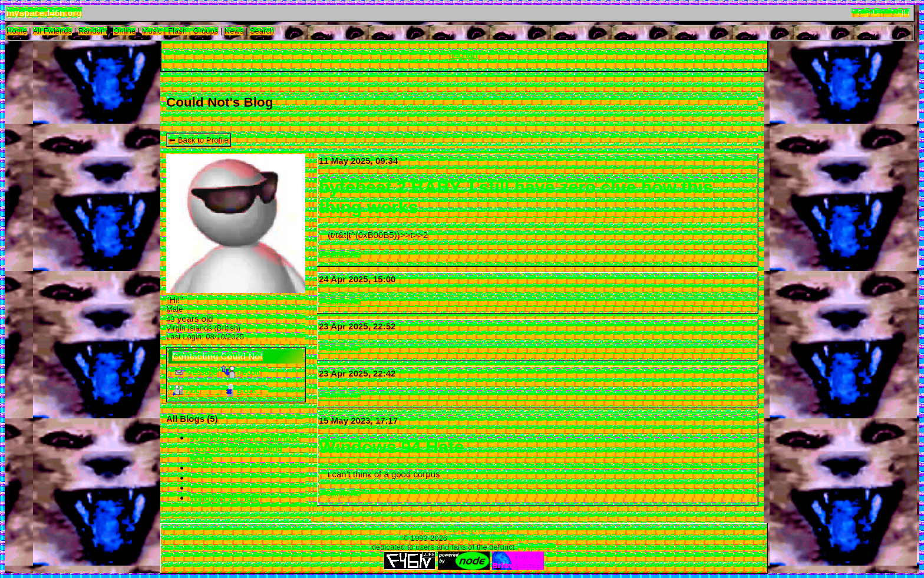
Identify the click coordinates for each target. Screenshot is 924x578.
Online (124, 31)
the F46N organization (487, 538)
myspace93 (536, 547)
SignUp (870, 13)
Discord (494, 529)
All (52, 31)
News (234, 31)
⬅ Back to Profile (199, 140)
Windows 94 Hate (225, 498)
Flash (177, 31)
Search (262, 31)
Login (900, 13)
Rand (93, 31)
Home (17, 31)
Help (451, 529)
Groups (206, 31)
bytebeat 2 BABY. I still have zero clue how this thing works (245, 447)
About (430, 529)
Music (152, 31)
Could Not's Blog (220, 102)
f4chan (464, 55)
